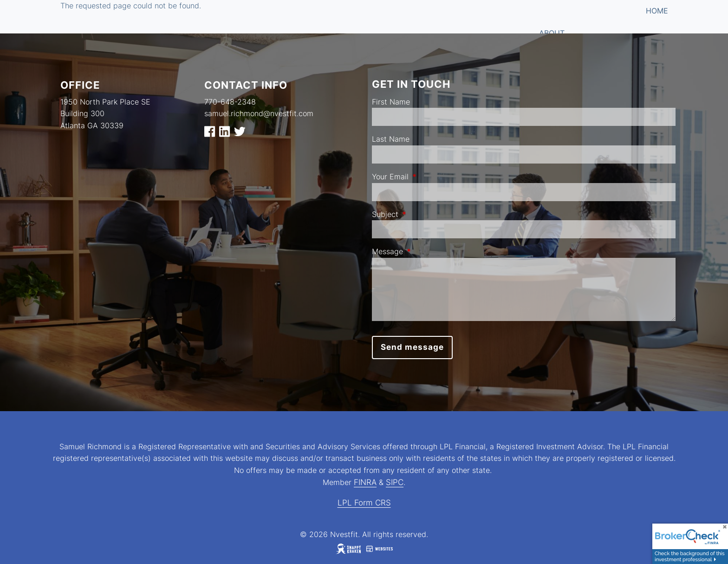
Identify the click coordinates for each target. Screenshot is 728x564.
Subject (423, 214)
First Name (391, 102)
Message (425, 251)
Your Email (428, 177)
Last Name (391, 139)
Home (657, 11)
